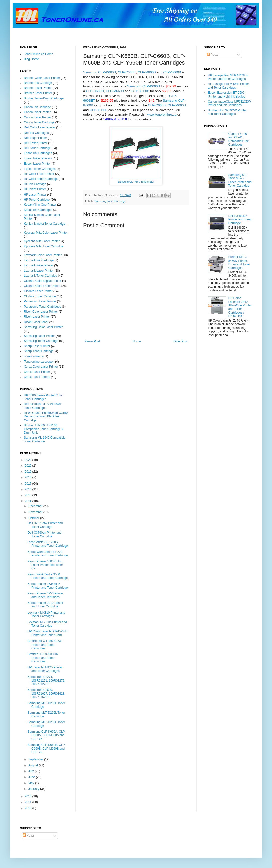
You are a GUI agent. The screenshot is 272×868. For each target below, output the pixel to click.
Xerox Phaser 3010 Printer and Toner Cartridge (45, 605)
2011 (29, 802)
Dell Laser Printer (36, 143)
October (34, 518)
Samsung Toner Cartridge (110, 201)
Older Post (180, 341)
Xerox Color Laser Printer (41, 367)
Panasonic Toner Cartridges (43, 307)
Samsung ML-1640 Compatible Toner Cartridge (45, 439)
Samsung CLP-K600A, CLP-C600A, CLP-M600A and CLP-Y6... (47, 735)
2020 (29, 466)
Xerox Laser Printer (37, 372)
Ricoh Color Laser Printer (41, 312)
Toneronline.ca (34, 356)
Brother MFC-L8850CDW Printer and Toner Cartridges (45, 645)
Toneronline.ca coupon (39, 362)
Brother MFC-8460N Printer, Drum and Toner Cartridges (239, 262)
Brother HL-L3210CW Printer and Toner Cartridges (227, 112)
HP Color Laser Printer (39, 174)
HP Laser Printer (35, 195)
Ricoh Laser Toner (36, 322)
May (32, 783)
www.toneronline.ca (162, 115)
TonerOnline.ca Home (39, 54)
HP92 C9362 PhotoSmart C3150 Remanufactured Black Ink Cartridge (46, 417)
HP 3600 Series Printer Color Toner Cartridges (43, 397)
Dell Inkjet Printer (35, 138)
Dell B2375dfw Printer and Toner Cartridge (45, 525)
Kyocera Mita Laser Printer (42, 241)
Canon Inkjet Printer (37, 112)
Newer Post (92, 341)
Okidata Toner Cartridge (40, 296)
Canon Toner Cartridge (39, 122)
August (34, 765)
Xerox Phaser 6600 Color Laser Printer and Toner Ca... (45, 565)
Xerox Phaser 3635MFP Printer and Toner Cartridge (48, 586)
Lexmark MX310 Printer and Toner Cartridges (46, 614)
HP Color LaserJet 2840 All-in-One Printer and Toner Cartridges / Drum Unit (240, 307)
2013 (29, 796)
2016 (29, 489)
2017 (29, 484)
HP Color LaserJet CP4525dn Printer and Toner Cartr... (48, 633)
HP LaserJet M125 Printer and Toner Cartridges (45, 669)
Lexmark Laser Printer (39, 271)
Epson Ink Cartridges (38, 153)
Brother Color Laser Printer (42, 78)
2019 (29, 472)
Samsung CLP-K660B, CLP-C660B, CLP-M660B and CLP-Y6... (47, 748)
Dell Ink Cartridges (36, 133)
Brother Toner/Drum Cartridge (44, 98)
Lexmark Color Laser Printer (43, 255)
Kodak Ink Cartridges (38, 210)
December (36, 506)
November (36, 512)
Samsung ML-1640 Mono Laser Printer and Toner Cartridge (240, 180)
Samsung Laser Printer (39, 336)
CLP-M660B (147, 72)
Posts (212, 55)
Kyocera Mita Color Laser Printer (46, 233)
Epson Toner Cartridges (40, 169)
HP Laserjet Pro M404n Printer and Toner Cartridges (228, 86)
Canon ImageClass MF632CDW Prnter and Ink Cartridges (229, 103)
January (34, 789)
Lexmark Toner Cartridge (41, 276)
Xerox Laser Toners (37, 377)
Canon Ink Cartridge (37, 107)
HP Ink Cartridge (35, 184)
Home (137, 341)
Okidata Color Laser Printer (42, 286)
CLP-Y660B (172, 72)
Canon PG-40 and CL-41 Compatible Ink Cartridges (239, 139)
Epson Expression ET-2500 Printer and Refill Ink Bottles (226, 94)
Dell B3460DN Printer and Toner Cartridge (240, 220)
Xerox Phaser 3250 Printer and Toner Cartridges (45, 595)
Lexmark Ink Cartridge (39, 260)
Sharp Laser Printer (37, 346)
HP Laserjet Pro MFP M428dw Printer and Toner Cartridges (228, 77)
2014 (29, 501)
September (36, 759)
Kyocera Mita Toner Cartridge (44, 246)
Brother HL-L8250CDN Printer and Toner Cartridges (43, 658)
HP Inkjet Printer (35, 189)
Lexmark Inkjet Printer (39, 265)
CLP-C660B (127, 72)
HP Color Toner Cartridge (41, 179)
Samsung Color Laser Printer (43, 327)
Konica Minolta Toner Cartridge (45, 224)
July (32, 771)
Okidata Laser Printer (38, 291)
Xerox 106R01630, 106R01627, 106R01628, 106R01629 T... (46, 694)
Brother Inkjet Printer (38, 88)
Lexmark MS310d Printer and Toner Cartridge (47, 624)
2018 (29, 477)
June (32, 777)
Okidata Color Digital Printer (43, 281)
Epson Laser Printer (37, 164)
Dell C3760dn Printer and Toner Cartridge (45, 534)
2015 (29, 495)
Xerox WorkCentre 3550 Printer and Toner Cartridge (48, 576)
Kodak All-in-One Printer (40, 205)
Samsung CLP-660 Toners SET (136, 182)
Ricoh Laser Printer (37, 317)
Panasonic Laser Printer (40, 301)
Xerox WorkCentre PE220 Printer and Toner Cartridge (48, 554)
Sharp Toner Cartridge (39, 351)
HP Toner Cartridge (37, 200)
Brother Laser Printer (38, 93)
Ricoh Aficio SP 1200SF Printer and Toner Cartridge (48, 544)
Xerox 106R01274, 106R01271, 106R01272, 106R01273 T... (46, 680)
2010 (29, 808)
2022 (29, 460)
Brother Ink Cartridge (38, 83)
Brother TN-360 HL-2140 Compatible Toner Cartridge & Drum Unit (44, 429)
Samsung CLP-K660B (99, 72)
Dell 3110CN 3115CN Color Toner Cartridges (42, 406)
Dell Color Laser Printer (40, 127)
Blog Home (31, 59)
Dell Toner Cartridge (37, 148)
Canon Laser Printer (37, 117)
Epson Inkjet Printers (38, 158)
